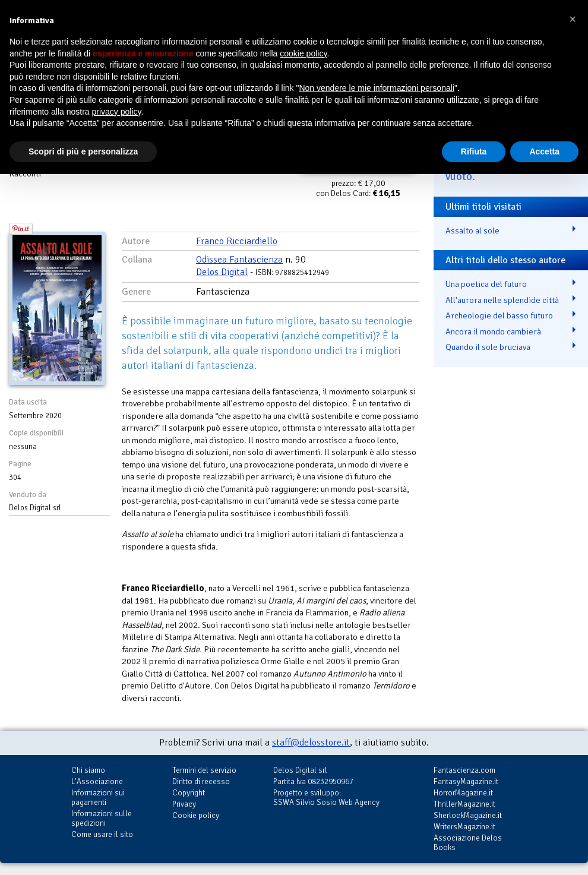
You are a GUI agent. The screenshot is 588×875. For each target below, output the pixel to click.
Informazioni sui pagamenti (98, 797)
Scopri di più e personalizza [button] (83, 151)
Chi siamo (88, 770)
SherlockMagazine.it (468, 815)
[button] (573, 19)
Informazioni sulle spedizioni (102, 818)
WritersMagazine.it (464, 827)
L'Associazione (97, 781)
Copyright (189, 793)
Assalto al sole (472, 230)
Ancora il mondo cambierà (493, 331)
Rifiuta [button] (474, 151)
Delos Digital (222, 272)
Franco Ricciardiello (237, 241)
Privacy (184, 804)
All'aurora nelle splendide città (502, 300)
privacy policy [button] (117, 112)
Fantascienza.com (464, 770)
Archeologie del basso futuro (499, 315)
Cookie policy (196, 815)
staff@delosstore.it (311, 743)
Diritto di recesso (201, 781)
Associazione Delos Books (468, 843)
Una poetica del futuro (486, 284)
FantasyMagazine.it (466, 781)
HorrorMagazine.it (463, 793)
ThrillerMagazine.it (464, 804)
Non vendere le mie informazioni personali (376, 88)
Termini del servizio (204, 770)
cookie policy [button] (303, 53)
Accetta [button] (544, 151)
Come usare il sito (102, 834)
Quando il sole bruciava (488, 347)
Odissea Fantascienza (239, 260)
